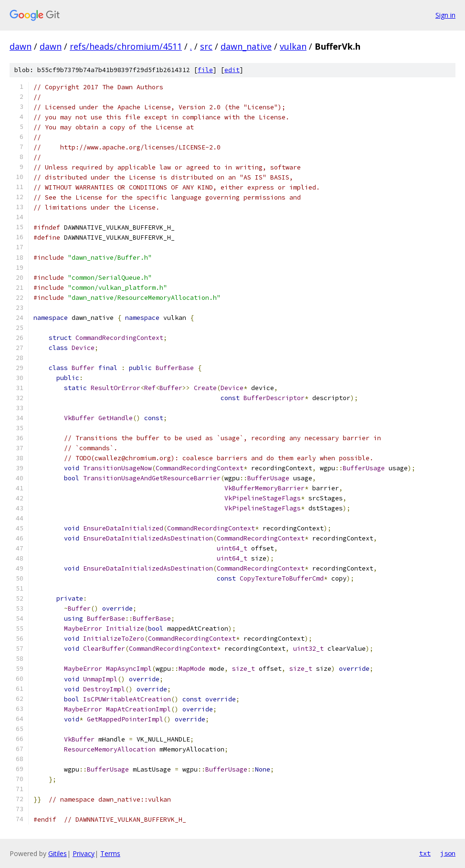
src (206, 46)
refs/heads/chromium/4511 (126, 46)
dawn (21, 46)
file (205, 70)
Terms (110, 853)
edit (232, 70)
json (448, 853)
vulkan (293, 46)
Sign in (445, 15)
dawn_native (246, 46)
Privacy (84, 853)
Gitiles (58, 853)
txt (425, 853)
